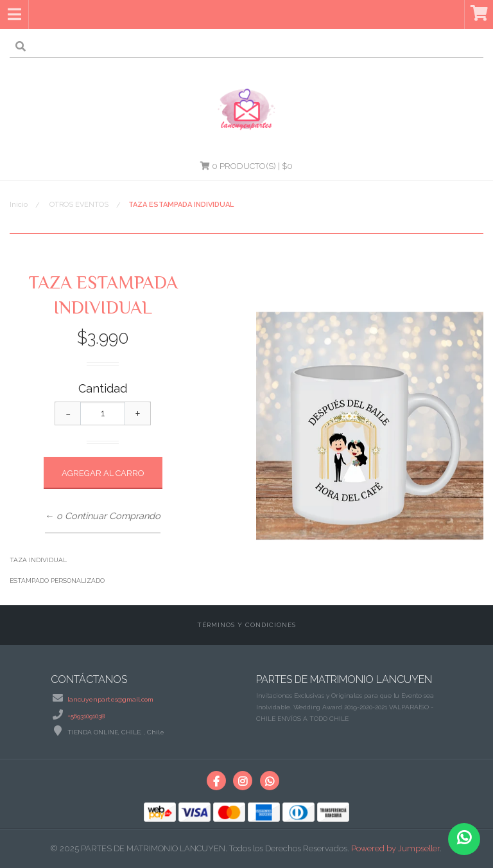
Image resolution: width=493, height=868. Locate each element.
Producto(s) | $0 (246, 166)
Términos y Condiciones (246, 625)
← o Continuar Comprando (103, 516)
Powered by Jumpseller (395, 848)
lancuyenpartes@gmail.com (110, 699)
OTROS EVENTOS (79, 205)
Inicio (19, 205)
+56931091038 (86, 716)
